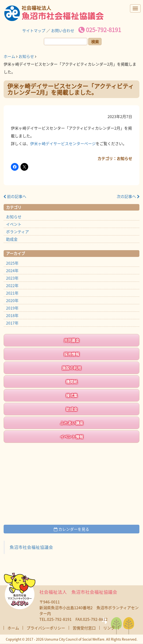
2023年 (12, 278)
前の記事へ (15, 196)
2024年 (12, 270)
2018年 (12, 315)
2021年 (12, 293)
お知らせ (26, 56)
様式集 (72, 395)
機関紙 (72, 382)
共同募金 (72, 340)
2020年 (12, 300)
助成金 (12, 239)
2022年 (12, 285)
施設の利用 (72, 368)
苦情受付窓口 (84, 628)
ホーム (9, 56)
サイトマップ (34, 30)
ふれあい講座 (72, 423)
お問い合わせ (63, 30)
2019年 (12, 308)
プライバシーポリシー (46, 628)
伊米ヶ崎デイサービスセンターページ (63, 143)
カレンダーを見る (71, 529)
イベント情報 (72, 437)
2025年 (12, 263)
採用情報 (72, 354)
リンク (109, 628)
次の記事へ (128, 196)
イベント (14, 224)
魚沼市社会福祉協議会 (31, 547)
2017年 (12, 323)
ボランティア (17, 232)
